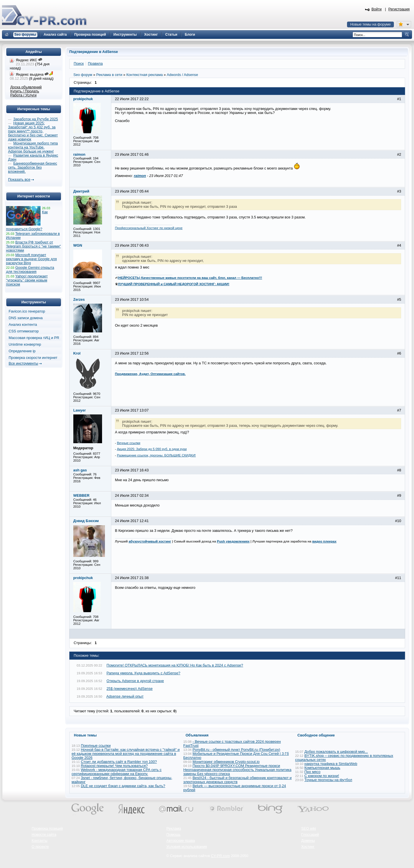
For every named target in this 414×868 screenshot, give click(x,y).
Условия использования (187, 847)
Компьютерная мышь (322, 768)
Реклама (174, 829)
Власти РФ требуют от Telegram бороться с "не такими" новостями (33, 246)
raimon (140, 176)
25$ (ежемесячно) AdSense (130, 689)
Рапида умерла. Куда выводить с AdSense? (144, 673)
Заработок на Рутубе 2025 (36, 119)
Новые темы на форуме (370, 24)
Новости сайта (44, 835)
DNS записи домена (26, 318)
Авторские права (181, 841)
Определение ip (22, 351)
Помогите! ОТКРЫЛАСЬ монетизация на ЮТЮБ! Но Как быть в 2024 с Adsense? (175, 665)
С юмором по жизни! (322, 776)
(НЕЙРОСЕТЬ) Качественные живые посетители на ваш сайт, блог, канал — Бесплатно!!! (190, 278)
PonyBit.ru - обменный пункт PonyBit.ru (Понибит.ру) (236, 750)
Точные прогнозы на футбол (328, 780)
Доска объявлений (26, 87)
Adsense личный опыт (125, 696)
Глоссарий (310, 835)
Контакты (40, 841)
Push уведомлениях (233, 541)
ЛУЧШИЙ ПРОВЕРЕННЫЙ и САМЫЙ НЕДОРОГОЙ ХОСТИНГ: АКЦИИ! (174, 284)
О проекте (40, 847)
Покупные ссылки (96, 746)
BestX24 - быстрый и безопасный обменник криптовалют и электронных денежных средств (238, 780)
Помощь (174, 835)
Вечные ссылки (129, 443)
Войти (377, 9)
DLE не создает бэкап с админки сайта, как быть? (123, 786)
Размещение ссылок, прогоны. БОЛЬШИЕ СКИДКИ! (156, 455)
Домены (308, 841)
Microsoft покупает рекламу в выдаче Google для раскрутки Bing (31, 259)
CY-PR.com (221, 856)
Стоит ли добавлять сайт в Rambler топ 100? (119, 762)
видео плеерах (324, 541)
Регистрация (399, 9)
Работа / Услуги (23, 95)
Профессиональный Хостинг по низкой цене (149, 228)
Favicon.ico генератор (27, 311)
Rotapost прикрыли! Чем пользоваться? (114, 766)
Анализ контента (23, 325)
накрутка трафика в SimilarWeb (331, 764)
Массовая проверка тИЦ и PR (34, 338)
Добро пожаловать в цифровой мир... (336, 752)
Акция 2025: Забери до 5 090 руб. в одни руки (152, 449)
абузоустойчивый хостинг (150, 541)
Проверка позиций (47, 829)
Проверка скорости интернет (33, 358)
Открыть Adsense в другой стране (135, 681)
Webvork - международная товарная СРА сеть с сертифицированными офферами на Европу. (117, 772)
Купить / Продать (25, 91)
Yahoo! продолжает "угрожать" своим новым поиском (27, 280)
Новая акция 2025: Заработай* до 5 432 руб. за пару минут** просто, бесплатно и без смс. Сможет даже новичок (33, 131)
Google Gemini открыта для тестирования (30, 270)
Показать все (19, 180)
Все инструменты (23, 363)
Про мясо (313, 772)
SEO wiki (309, 829)
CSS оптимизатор (24, 331)
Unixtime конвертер (25, 344)
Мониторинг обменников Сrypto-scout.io (226, 762)
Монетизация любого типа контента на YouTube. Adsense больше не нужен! (33, 147)
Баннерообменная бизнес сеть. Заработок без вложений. (33, 167)
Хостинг (308, 847)
